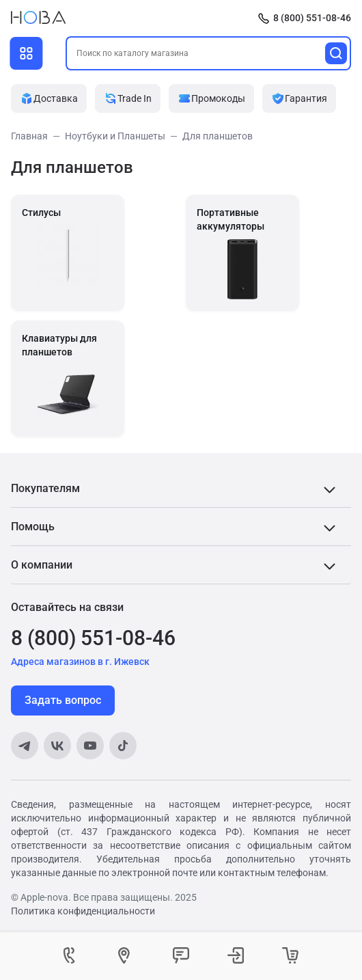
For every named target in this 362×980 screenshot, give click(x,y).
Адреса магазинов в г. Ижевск (80, 662)
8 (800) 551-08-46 (312, 18)
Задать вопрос (63, 700)
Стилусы (41, 213)
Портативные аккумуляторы (231, 219)
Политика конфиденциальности (83, 911)
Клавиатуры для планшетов (59, 345)
